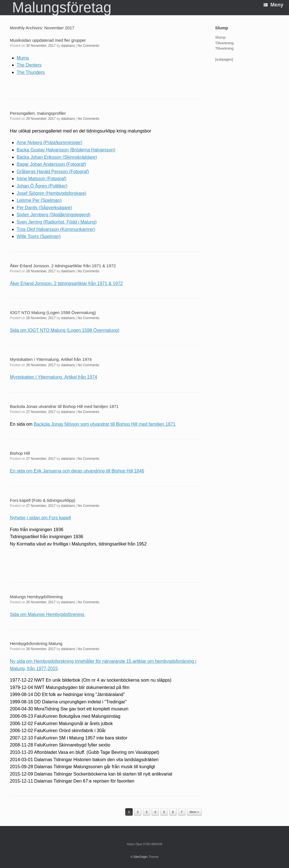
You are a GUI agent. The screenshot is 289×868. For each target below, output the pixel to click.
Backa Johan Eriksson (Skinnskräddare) (57, 157)
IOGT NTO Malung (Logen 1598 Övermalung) (53, 312)
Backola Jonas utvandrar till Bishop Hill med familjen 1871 (64, 406)
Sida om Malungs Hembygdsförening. (48, 614)
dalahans (68, 46)
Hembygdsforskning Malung (36, 643)
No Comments (88, 46)
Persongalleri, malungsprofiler (38, 113)
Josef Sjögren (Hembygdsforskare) (52, 193)
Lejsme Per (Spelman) (39, 200)
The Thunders (31, 72)
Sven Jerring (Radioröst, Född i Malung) (57, 222)
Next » (194, 812)
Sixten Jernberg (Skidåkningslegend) (53, 215)
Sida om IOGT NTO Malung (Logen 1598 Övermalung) (65, 330)
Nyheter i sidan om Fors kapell (40, 518)
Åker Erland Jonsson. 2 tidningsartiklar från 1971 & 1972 (63, 266)
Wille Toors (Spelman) (39, 236)
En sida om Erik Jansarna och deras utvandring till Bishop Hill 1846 (77, 471)
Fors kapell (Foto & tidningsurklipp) (43, 500)
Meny (273, 5)
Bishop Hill (20, 453)
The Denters (29, 65)
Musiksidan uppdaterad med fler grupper (48, 40)
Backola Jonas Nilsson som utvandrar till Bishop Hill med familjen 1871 (104, 424)
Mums (23, 58)
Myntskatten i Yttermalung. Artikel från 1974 (51, 359)
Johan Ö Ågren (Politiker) (42, 186)
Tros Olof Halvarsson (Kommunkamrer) (56, 229)
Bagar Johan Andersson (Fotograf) (51, 164)
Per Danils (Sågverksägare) (44, 208)
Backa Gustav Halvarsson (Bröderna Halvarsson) (66, 150)
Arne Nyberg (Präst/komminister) (50, 143)
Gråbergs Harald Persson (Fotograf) (53, 172)
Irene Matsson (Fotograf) (41, 179)
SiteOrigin (140, 857)
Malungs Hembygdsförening (36, 597)
